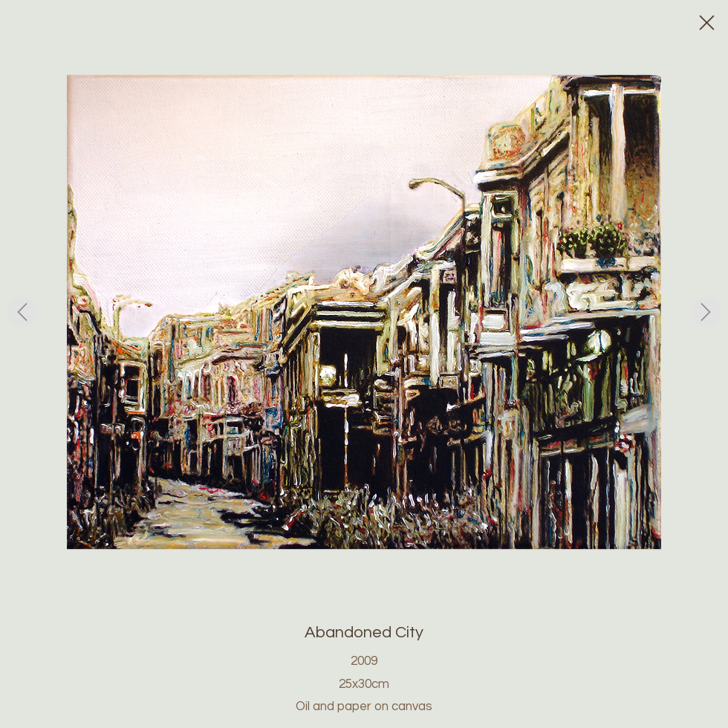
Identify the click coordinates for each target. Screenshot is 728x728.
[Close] (706, 22)
